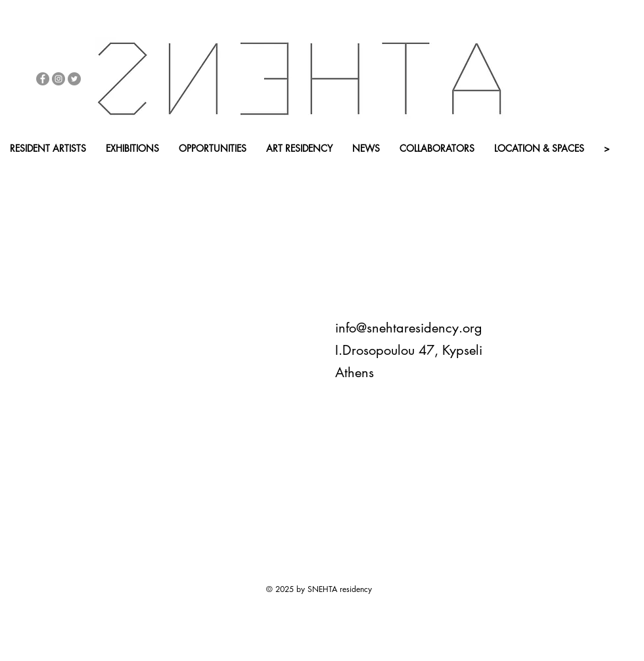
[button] (141, 171)
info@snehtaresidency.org (409, 328)
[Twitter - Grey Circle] (74, 79)
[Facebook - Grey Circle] (43, 79)
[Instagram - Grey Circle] (58, 79)
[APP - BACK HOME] (236, 171)
